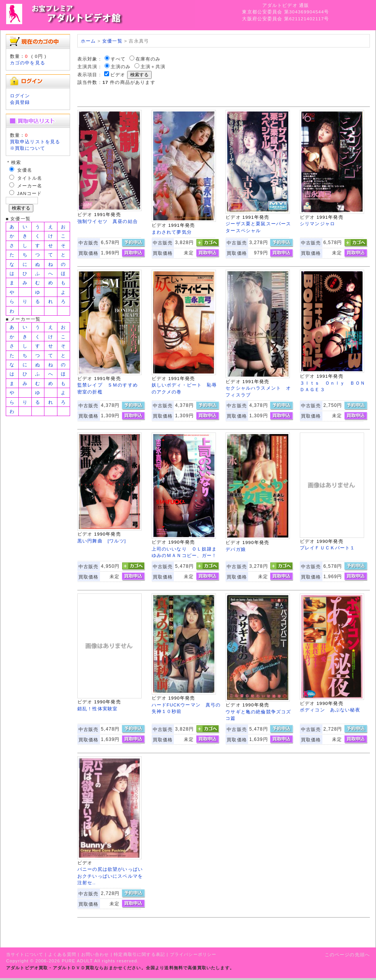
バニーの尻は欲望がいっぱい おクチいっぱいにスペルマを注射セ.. (113, 876)
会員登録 (20, 102)
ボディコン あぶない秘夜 (330, 710)
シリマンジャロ (317, 224)
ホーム (88, 41)
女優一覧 (112, 41)
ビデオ (118, 75)
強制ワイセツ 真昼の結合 (108, 221)
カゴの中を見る (28, 63)
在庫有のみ (148, 59)
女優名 (25, 170)
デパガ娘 (236, 549)
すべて (118, 59)
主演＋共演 (153, 66)
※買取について (28, 148)
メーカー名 (30, 186)
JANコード (30, 193)
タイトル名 (30, 178)
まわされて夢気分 (172, 232)
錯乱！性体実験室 (97, 709)
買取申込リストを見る (35, 142)
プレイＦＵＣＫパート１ (328, 548)
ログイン (20, 96)
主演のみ (121, 66)
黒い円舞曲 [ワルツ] (102, 541)
